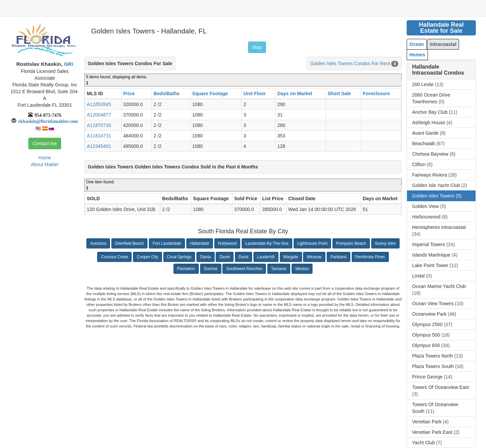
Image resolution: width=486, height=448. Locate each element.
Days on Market (295, 94)
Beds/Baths (167, 94)
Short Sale (339, 94)
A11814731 (99, 136)
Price (129, 94)
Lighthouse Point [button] (312, 243)
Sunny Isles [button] (385, 243)
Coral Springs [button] (179, 257)
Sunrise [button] (211, 269)
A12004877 (99, 115)
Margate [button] (291, 257)
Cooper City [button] (147, 257)
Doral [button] (244, 257)
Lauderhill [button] (266, 257)
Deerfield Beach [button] (129, 243)
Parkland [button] (338, 257)
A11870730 (99, 125)
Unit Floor (254, 94)
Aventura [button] (98, 243)
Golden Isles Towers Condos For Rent (350, 63)
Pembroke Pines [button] (370, 257)
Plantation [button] (186, 269)
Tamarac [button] (279, 269)
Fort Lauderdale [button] (167, 243)
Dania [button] (205, 257)
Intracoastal (443, 44)
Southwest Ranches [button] (244, 269)
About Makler (45, 164)
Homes (417, 55)
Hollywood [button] (227, 243)
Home (45, 158)
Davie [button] (225, 257)
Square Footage (210, 94)
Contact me (45, 143)
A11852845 (99, 104)
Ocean (417, 44)
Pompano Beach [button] (351, 243)
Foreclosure (376, 94)
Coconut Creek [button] (114, 257)
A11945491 (99, 146)
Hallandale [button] (200, 243)
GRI (68, 64)
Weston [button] (302, 269)
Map (257, 47)
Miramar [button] (314, 257)
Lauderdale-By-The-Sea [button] (267, 243)
